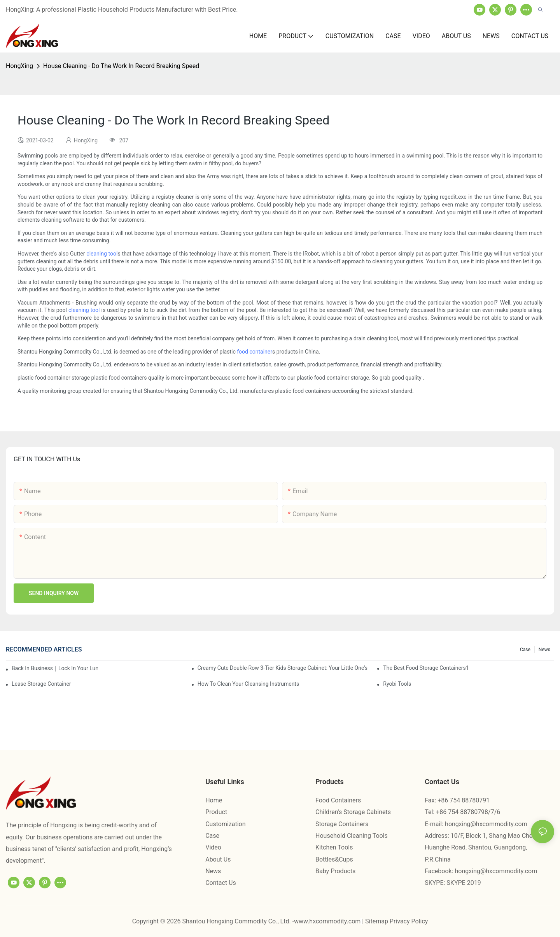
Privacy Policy (409, 921)
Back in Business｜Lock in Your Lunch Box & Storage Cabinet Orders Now (55, 668)
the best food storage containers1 (426, 668)
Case (525, 650)
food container (255, 352)
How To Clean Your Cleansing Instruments (248, 684)
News (544, 650)
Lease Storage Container (41, 684)
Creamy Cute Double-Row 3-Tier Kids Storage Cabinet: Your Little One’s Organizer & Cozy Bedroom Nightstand (283, 668)
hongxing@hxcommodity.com (486, 824)
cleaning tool (102, 254)
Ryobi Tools (397, 684)
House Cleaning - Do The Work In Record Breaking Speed (121, 66)
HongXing (19, 66)
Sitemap (377, 921)
